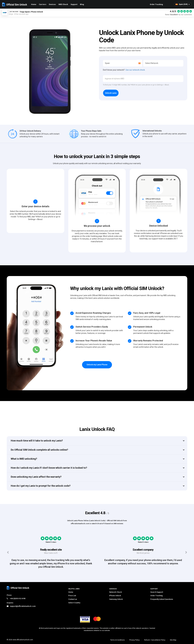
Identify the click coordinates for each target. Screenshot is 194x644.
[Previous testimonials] (8, 552)
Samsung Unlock (116, 599)
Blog (82, 4)
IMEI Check (63, 4)
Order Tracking (156, 4)
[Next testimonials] (186, 552)
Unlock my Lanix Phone (97, 365)
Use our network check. (135, 70)
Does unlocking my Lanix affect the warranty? (36, 477)
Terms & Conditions (117, 640)
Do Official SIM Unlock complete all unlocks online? (39, 450)
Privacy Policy (134, 640)
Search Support (157, 592)
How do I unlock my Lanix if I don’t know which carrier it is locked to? (49, 468)
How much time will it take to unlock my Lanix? (37, 441)
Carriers (43, 4)
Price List (72, 596)
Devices (52, 4)
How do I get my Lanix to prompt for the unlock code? (41, 486)
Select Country (74, 603)
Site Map (173, 640)
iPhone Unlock (115, 596)
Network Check (116, 592)
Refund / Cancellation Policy (155, 640)
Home (34, 4)
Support (74, 4)
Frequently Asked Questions (162, 599)
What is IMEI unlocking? (24, 459)
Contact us (73, 599)
